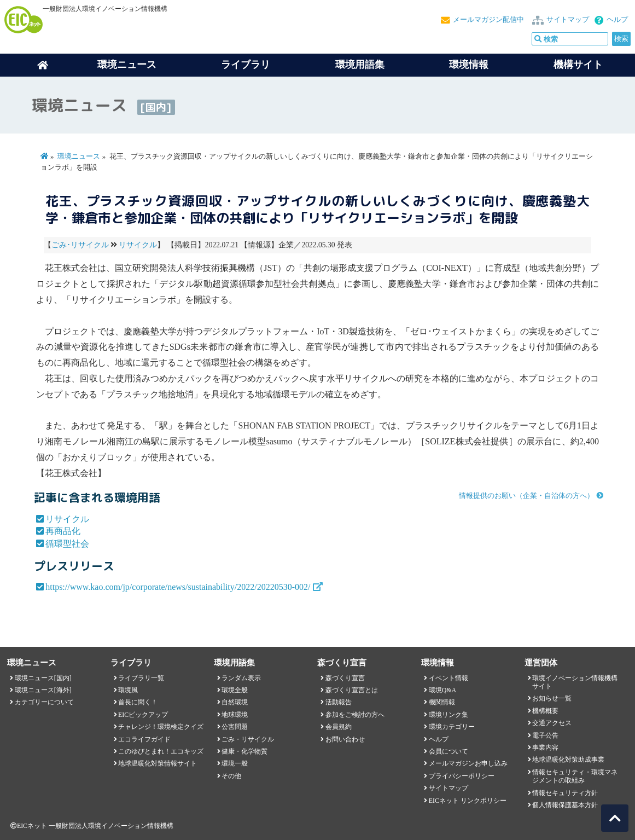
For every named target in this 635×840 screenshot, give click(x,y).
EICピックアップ (143, 715)
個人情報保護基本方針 (565, 805)
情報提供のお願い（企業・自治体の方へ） (526, 496)
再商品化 (63, 531)
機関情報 (442, 702)
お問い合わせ (345, 739)
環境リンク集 (448, 715)
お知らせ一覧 (552, 698)
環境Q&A (442, 690)
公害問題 (235, 727)
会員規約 (339, 727)
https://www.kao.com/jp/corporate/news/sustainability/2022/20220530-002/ (178, 587)
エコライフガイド (144, 739)
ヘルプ (617, 20)
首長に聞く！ (138, 702)
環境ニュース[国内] (43, 678)
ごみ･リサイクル (80, 245)
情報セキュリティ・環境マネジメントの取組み (575, 776)
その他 (231, 776)
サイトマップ (568, 20)
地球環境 (235, 715)
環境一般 (235, 763)
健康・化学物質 (244, 751)
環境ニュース (79, 157)
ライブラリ (246, 65)
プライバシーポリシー (462, 776)
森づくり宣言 (345, 678)
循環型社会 (67, 544)
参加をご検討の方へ (355, 715)
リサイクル (138, 245)
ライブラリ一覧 (141, 678)
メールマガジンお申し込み (468, 763)
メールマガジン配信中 (488, 20)
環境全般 (235, 690)
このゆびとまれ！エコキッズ (161, 751)
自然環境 (235, 702)
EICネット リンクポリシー (468, 801)
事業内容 (545, 748)
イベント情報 (448, 678)
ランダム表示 (241, 678)
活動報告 (339, 702)
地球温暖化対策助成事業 (568, 760)
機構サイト (578, 65)
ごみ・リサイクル (248, 739)
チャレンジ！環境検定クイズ (161, 727)
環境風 (128, 690)
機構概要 (545, 711)
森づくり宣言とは (352, 690)
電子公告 (545, 735)
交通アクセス (552, 723)
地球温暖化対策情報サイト (158, 763)
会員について (448, 751)
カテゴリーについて (44, 702)
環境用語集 (360, 65)
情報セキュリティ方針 (565, 793)
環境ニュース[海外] (43, 690)
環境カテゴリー (452, 727)
